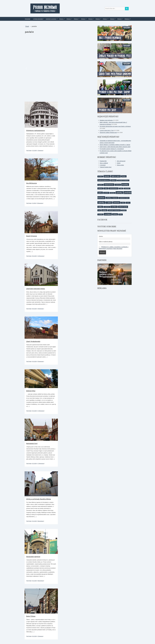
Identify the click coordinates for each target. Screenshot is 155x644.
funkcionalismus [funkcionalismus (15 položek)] (104, 180)
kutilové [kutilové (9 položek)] (100, 188)
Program (28, 19)
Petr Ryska (29, 150)
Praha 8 (112, 19)
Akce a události (104, 163)
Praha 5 (90, 19)
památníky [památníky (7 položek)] (127, 188)
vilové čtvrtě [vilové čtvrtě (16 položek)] (123, 207)
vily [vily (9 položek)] (99, 210)
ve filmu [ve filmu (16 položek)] (114, 207)
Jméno (101, 236)
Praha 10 (127, 19)
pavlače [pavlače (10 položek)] (106, 193)
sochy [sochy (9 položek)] (128, 203)
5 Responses (40, 361)
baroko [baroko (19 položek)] (107, 176)
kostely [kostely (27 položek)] (125, 185)
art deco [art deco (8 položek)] (100, 176)
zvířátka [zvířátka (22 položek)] (108, 214)
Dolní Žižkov (31, 616)
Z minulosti (103, 165)
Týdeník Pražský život (106, 167)
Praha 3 (76, 19)
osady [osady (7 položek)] (121, 188)
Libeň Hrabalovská (33, 341)
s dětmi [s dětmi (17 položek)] (109, 203)
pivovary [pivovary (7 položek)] (113, 193)
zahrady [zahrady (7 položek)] (124, 210)
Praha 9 (120, 19)
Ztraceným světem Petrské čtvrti (108, 133)
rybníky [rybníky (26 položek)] (101, 203)
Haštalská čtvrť (32, 443)
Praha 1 (61, 19)
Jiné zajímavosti (121, 161)
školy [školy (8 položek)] (121, 214)
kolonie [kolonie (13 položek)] (118, 185)
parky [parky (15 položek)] (100, 193)
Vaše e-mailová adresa (106, 242)
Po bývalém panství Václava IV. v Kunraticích (112, 149)
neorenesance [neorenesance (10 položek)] (114, 188)
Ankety (119, 163)
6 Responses (40, 203)
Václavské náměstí (33, 557)
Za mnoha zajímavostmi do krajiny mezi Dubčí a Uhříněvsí (115, 126)
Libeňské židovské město (35, 289)
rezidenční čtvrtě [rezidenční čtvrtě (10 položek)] (124, 198)
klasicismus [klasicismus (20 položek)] (109, 185)
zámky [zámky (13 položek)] (115, 214)
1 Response (40, 150)
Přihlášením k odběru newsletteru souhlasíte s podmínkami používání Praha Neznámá (114, 248)
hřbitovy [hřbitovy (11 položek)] (113, 180)
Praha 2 (69, 19)
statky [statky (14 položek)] (100, 207)
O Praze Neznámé (38, 19)
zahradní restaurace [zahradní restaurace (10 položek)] (114, 210)
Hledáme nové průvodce (106, 120)
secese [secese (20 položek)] (117, 203)
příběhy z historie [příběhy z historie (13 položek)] (112, 198)
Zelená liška (31, 391)
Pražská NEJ (103, 161)
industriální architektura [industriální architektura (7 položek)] (123, 180)
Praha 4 (83, 19)
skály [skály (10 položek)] (123, 203)
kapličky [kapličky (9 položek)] (100, 185)
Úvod (27, 26)
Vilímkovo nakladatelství (36, 130)
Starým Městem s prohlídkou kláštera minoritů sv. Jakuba (115, 145)
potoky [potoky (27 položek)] (119, 193)
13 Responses (41, 256)
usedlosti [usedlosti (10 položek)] (107, 207)
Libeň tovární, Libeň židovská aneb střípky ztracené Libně (115, 147)
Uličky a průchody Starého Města (38, 499)
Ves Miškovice (31, 183)
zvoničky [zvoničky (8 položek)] (100, 214)
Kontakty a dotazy (51, 19)
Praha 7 (105, 19)
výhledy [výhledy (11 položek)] (104, 210)
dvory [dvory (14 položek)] (124, 176)
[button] (26, 68)
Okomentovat (41, 521)
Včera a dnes (120, 165)
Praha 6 (98, 19)
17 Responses (41, 411)
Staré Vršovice (32, 236)
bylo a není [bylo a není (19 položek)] (116, 176)
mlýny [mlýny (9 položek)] (106, 188)
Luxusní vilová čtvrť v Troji (107, 130)
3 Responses (40, 309)
